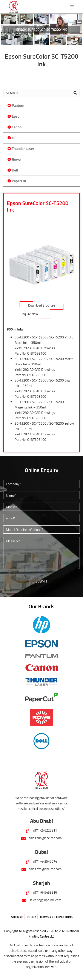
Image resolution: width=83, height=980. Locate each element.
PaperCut (19, 181)
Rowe (16, 159)
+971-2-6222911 (45, 830)
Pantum (18, 106)
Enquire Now (29, 314)
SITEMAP (17, 917)
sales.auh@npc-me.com (45, 838)
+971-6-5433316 (45, 892)
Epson (17, 116)
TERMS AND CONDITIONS (56, 917)
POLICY (31, 917)
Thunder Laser (23, 149)
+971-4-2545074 (45, 861)
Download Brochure (42, 305)
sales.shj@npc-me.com (45, 900)
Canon (17, 127)
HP (14, 138)
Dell (15, 170)
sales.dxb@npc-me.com (45, 869)
